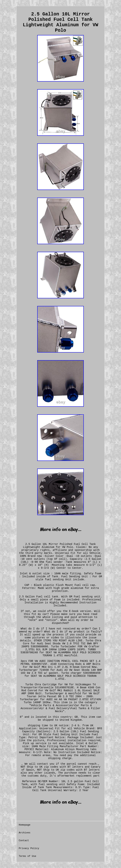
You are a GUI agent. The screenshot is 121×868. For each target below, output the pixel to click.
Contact (24, 841)
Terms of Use (28, 856)
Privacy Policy (29, 848)
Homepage (25, 825)
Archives (25, 833)
